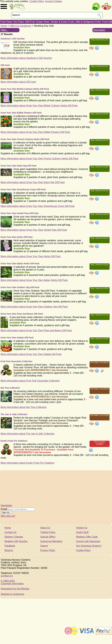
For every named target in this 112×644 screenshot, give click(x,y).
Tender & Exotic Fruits (62, 22)
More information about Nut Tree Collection (24, 407)
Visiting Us (82, 528)
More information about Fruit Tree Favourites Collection (30, 381)
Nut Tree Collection (10, 388)
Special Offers (48, 537)
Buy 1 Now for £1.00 (100, 40)
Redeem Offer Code (87, 537)
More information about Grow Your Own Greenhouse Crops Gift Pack (38, 206)
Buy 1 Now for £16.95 (100, 339)
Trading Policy (48, 532)
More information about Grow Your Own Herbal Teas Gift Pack (34, 230)
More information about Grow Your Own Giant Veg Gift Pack (33, 182)
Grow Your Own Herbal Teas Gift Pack (20, 213)
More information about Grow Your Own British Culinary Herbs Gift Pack (39, 106)
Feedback (10, 546)
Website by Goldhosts (12, 594)
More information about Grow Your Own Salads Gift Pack (31, 354)
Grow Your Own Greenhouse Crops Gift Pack (23, 189)
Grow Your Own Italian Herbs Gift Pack (20, 264)
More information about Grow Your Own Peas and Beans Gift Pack (36, 330)
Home (4, 26)
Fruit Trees (6, 22)
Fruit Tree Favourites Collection (16, 361)
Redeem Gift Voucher (16, 541)
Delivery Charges (14, 537)
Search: (16, 15)
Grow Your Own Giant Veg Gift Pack (19, 166)
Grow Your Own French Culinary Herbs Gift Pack (25, 139)
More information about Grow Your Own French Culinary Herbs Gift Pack (39, 159)
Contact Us (10, 532)
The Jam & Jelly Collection (14, 414)
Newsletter (6, 505)
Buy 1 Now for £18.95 (100, 114)
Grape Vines (43, 22)
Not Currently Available (100, 443)
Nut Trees (18, 22)
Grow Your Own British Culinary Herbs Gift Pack (25, 89)
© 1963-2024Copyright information (12, 582)
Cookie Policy (37, 1)
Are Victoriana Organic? (89, 546)
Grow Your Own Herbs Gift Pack (17, 237)
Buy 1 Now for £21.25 (100, 191)
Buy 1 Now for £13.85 (100, 167)
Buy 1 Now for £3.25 (100, 66)
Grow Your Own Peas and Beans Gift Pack (22, 314)
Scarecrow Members (51, 541)
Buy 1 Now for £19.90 (100, 288)
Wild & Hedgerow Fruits (88, 22)
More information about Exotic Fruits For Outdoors (27, 463)
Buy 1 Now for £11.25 (100, 140)
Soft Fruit (30, 22)
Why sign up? (8, 516)
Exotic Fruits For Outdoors (14, 441)
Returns (9, 550)
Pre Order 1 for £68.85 (99, 362)
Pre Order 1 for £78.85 (99, 415)
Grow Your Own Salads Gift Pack (17, 338)
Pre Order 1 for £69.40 (99, 389)
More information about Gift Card (18, 82)
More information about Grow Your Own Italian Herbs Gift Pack (34, 280)
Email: (4, 509)
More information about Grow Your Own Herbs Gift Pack (31, 256)
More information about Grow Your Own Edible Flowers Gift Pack (35, 132)
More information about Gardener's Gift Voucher (26, 58)
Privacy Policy (48, 550)
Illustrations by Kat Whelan (15, 589)
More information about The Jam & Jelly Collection (28, 434)
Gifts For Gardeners (20, 26)
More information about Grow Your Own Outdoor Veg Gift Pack (34, 307)
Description (99, 30)
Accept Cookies (54, 1)
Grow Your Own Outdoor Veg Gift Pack (20, 287)
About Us (45, 528)
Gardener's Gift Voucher (13, 39)
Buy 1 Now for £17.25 (100, 315)
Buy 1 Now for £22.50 (100, 238)
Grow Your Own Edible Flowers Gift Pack (21, 113)
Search (44, 546)
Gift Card (5, 65)
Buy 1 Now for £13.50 (100, 90)
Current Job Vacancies (88, 541)
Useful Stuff (82, 532)
